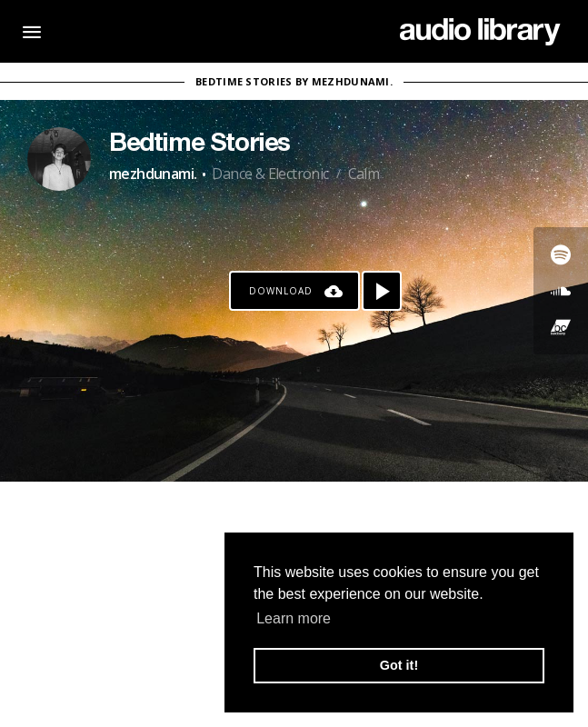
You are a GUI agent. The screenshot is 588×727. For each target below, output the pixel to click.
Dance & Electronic (270, 174)
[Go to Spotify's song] (561, 254)
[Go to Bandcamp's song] (561, 327)
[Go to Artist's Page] (59, 159)
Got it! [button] (399, 665)
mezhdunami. (153, 174)
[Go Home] (480, 32)
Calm (364, 174)
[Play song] (382, 291)
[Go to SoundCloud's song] (561, 291)
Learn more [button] (294, 618)
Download (281, 291)
